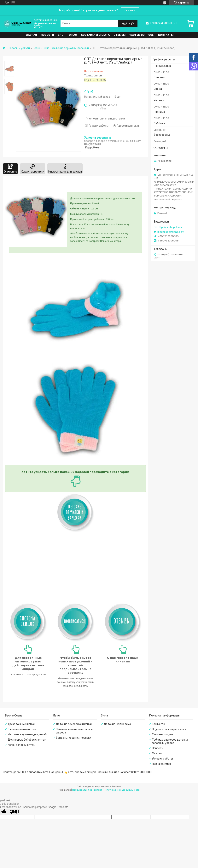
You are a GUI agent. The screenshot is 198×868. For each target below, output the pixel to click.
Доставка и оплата (95, 35)
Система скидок (163, 735)
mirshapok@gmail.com (171, 232)
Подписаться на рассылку (169, 729)
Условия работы (162, 759)
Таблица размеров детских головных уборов (170, 741)
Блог (61, 35)
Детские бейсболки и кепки (74, 724)
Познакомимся (161, 764)
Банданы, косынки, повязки (73, 738)
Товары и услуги (19, 48)
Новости (47, 35)
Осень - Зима (41, 48)
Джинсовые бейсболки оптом (27, 740)
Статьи (157, 753)
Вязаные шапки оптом (22, 729)
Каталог (130, 10)
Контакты (166, 35)
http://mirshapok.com (171, 227)
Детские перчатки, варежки (70, 48)
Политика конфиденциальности (122, 790)
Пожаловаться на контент (87, 790)
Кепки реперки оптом (21, 745)
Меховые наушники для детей (27, 735)
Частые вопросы (142, 35)
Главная (31, 35)
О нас (73, 35)
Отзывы (119, 35)
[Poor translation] (14, 812)
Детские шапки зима (117, 724)
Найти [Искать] (126, 23)
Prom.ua (116, 786)
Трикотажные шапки (21, 724)
